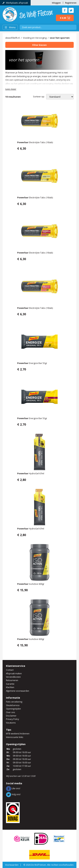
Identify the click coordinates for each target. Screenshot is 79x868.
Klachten (10, 687)
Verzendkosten (13, 677)
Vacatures (11, 723)
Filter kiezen (39, 45)
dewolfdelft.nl (12, 38)
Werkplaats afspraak (15, 3)
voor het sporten (60, 38)
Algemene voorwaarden (18, 691)
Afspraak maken (14, 673)
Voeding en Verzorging (35, 38)
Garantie (10, 684)
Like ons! (13, 788)
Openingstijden (13, 709)
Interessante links (15, 737)
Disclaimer (11, 716)
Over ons (11, 712)
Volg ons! (13, 794)
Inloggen (56, 3)
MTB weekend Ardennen (18, 734)
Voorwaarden (12, 865)
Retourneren (12, 680)
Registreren (71, 3)
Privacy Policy (12, 719)
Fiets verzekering (14, 702)
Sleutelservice (13, 705)
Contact (10, 670)
